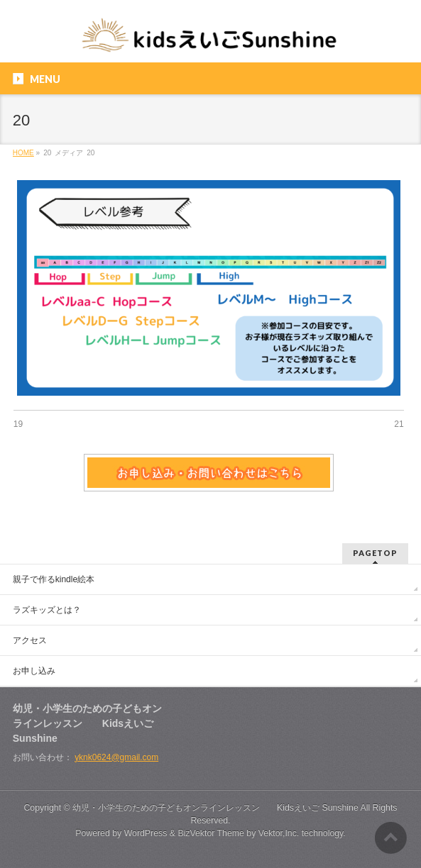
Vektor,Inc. (279, 833)
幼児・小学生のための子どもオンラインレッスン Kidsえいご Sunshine (215, 808)
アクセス (30, 640)
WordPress (146, 833)
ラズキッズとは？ (47, 610)
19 (18, 424)
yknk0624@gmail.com (116, 757)
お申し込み (34, 671)
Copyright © (48, 808)
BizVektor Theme (211, 833)
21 (399, 424)
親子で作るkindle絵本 (54, 579)
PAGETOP (375, 553)
